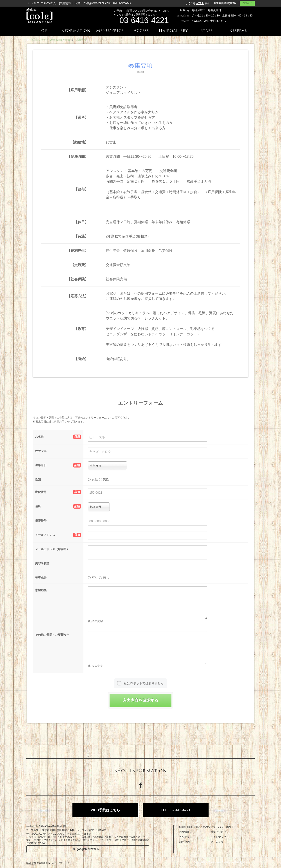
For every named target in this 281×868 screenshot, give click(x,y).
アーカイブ (217, 842)
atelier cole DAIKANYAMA (194, 827)
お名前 (58, 437)
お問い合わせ (218, 832)
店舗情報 (184, 832)
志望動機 (41, 590)
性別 (38, 479)
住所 (58, 506)
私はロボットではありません (144, 683)
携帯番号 (41, 521)
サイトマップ (218, 837)
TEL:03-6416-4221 (176, 810)
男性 (104, 479)
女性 (93, 479)
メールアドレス (58, 535)
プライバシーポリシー (223, 827)
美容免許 (41, 578)
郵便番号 (58, 492)
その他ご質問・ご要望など (52, 635)
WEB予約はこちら (105, 810)
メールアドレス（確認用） (52, 549)
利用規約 (184, 842)
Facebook (140, 785)
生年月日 (58, 465)
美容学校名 (42, 563)
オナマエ (41, 451)
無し (104, 578)
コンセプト (186, 837)
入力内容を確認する (140, 700)
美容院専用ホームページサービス (48, 863)
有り (93, 578)
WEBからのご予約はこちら (210, 21)
